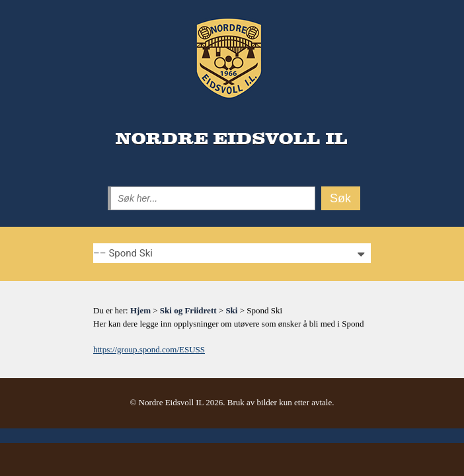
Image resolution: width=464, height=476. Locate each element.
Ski (231, 310)
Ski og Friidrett (188, 310)
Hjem (140, 310)
